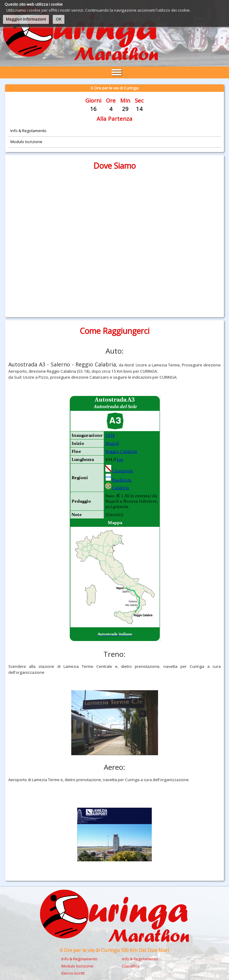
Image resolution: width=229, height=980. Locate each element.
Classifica (131, 966)
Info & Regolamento (79, 959)
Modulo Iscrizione (77, 966)
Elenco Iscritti (73, 973)
